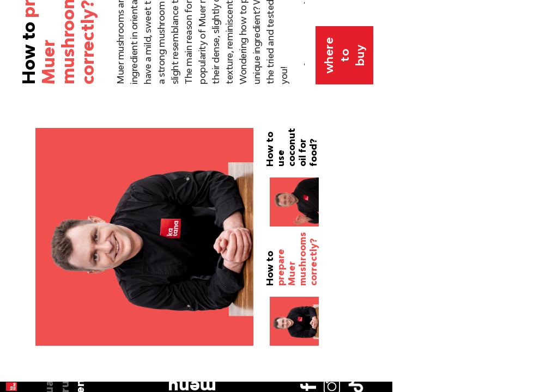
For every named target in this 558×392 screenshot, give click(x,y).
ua (17, 65)
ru (17, 81)
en (17, 97)
